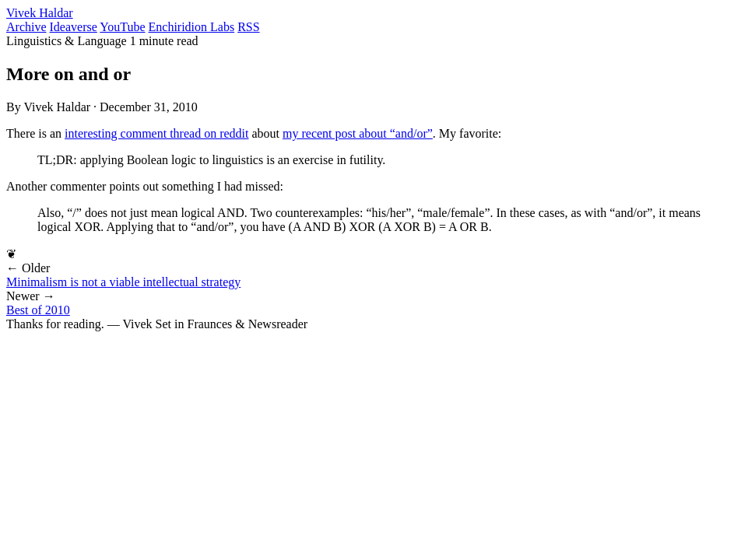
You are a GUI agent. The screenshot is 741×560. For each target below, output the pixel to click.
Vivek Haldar (40, 13)
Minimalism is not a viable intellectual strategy (123, 282)
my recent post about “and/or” (358, 133)
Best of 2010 (38, 310)
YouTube (122, 27)
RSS (248, 27)
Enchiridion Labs (192, 27)
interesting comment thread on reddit (156, 133)
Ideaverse (74, 27)
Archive (26, 27)
